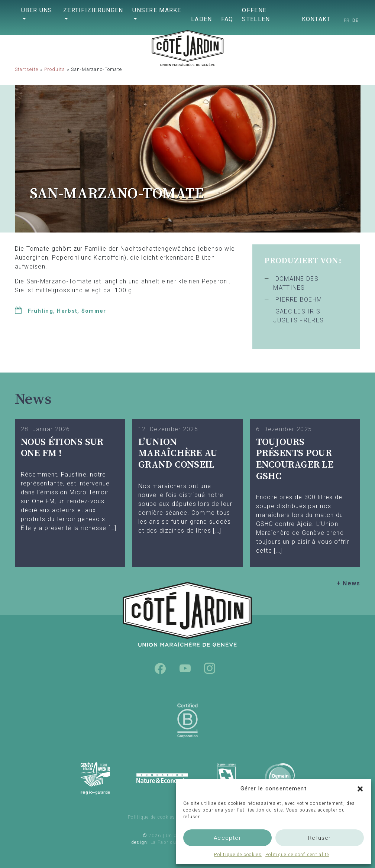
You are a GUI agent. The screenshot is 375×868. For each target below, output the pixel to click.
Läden (201, 19)
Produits (55, 69)
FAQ (227, 19)
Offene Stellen (256, 15)
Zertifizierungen (93, 10)
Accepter (227, 838)
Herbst (67, 311)
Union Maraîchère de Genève (188, 58)
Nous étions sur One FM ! (62, 448)
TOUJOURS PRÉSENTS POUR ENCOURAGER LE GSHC (295, 459)
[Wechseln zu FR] (347, 20)
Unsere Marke (157, 10)
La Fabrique (164, 842)
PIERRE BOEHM (299, 300)
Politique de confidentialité (297, 855)
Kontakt (316, 19)
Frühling (41, 311)
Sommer (94, 311)
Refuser (319, 838)
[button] (360, 789)
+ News (349, 583)
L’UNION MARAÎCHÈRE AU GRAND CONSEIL (178, 453)
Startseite (27, 69)
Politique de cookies (238, 855)
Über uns (37, 10)
